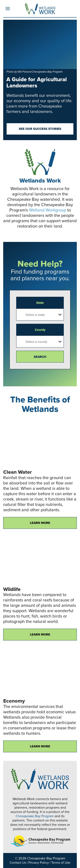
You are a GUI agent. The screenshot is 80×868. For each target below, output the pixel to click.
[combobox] (40, 315)
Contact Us (18, 863)
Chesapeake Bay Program (35, 816)
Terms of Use (61, 863)
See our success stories (40, 129)
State (40, 303)
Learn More (40, 523)
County (40, 330)
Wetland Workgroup (48, 210)
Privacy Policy (39, 863)
